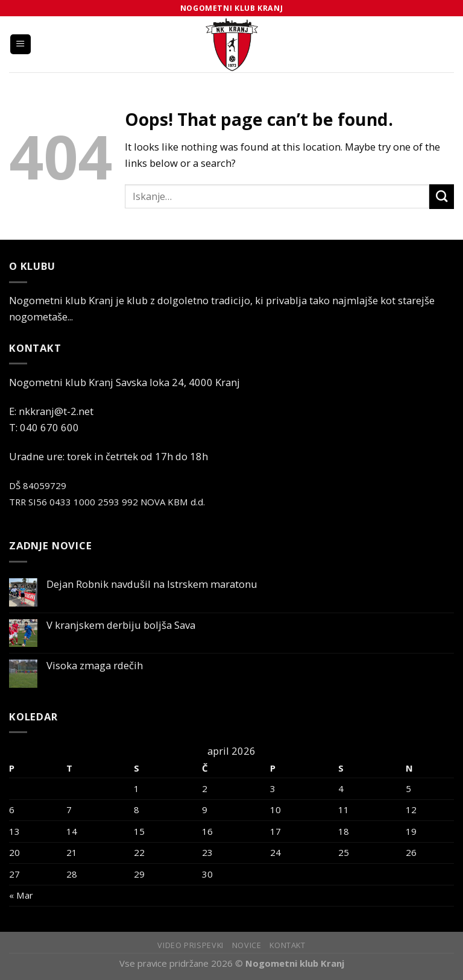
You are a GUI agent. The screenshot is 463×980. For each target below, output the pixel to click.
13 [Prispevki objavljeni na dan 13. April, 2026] (14, 831)
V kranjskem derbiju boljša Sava (121, 625)
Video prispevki (191, 945)
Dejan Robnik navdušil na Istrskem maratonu (152, 584)
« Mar (21, 895)
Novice (247, 945)
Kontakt (287, 945)
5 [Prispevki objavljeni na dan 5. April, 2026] (408, 788)
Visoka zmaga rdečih (95, 666)
